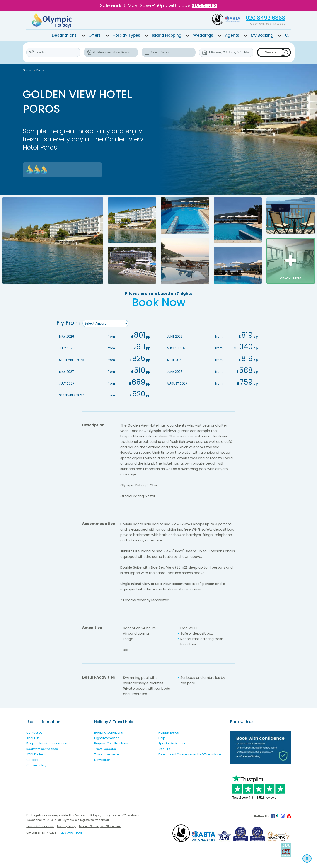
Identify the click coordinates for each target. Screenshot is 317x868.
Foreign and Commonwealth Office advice (190, 753)
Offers (95, 35)
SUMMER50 (204, 5)
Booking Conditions (109, 732)
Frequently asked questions (47, 743)
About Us (33, 737)
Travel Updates (105, 748)
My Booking (262, 35)
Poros (40, 70)
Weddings (203, 35)
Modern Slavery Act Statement (100, 825)
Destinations (64, 35)
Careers (32, 759)
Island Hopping (167, 35)
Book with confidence (42, 748)
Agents (232, 35)
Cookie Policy (36, 764)
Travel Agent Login (71, 832)
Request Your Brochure (111, 743)
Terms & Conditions (40, 825)
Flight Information (107, 737)
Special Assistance (172, 743)
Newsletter (102, 759)
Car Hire (164, 748)
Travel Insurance (106, 753)
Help (162, 737)
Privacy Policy (66, 825)
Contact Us (34, 732)
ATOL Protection (38, 753)
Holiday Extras (169, 732)
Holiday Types (126, 35)
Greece (28, 70)
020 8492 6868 (266, 18)
